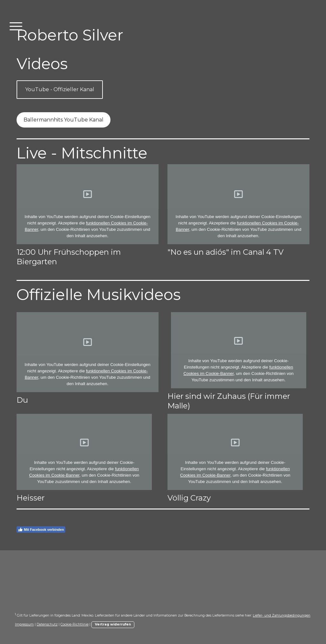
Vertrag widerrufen (113, 624)
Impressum (24, 624)
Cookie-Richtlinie (74, 624)
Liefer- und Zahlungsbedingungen (282, 615)
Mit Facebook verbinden (41, 530)
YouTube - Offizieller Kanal (60, 89)
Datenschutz (47, 624)
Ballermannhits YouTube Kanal (64, 120)
